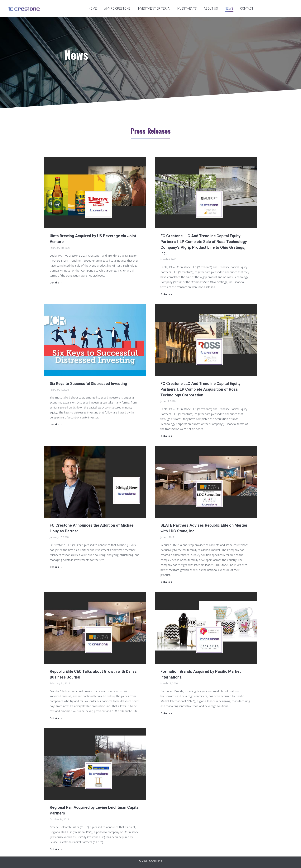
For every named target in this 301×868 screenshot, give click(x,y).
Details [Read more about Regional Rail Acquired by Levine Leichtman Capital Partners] (56, 849)
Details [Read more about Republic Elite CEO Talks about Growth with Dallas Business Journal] (56, 718)
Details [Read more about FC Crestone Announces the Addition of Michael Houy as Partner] (56, 567)
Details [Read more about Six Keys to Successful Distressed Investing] (56, 425)
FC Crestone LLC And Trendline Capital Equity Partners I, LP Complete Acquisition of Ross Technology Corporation (201, 389)
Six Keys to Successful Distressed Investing (88, 384)
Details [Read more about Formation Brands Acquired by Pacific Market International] (167, 713)
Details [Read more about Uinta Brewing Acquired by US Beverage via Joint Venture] (56, 283)
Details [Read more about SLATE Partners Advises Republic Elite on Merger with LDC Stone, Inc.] (167, 582)
